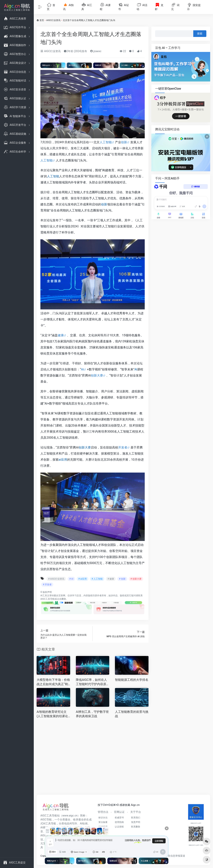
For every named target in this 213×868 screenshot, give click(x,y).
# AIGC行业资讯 (56, 579)
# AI (71, 579)
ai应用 (63, 460)
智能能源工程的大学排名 (132, 680)
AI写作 (73, 823)
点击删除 (61, 599)
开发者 (123, 447)
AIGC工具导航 (48, 599)
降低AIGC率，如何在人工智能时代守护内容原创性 (93, 682)
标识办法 (103, 818)
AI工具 (44, 596)
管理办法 (103, 812)
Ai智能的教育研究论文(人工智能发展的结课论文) (52, 714)
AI (82, 369)
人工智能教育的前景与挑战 (132, 714)
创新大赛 (97, 375)
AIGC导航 (46, 819)
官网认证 (119, 812)
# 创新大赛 (136, 579)
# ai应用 (83, 579)
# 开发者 (47, 585)
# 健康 (111, 579)
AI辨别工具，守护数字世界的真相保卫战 (92, 714)
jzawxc (96, 51)
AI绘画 (84, 823)
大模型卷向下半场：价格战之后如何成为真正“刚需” (53, 682)
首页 (42, 20)
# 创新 (122, 579)
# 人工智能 (97, 579)
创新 (124, 142)
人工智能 (106, 142)
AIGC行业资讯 (53, 20)
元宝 (43, 843)
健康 (61, 335)
